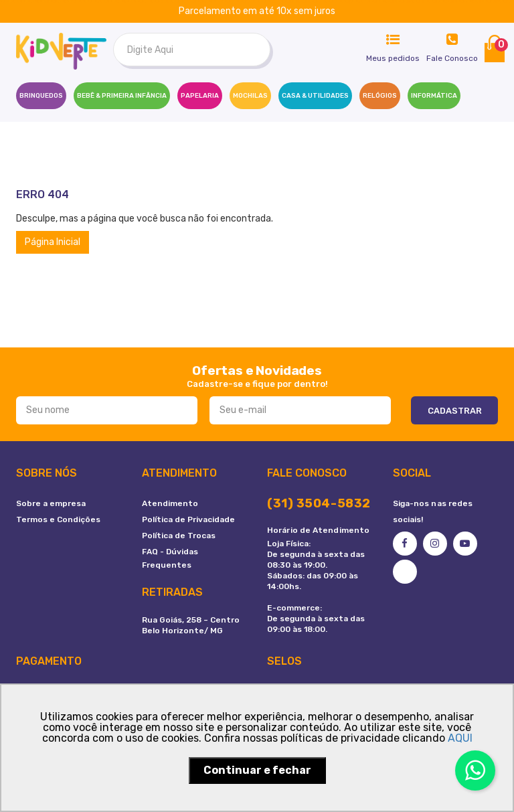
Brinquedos (41, 96)
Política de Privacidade (188, 519)
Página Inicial (53, 242)
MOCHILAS (250, 96)
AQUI (460, 738)
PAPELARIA (200, 96)
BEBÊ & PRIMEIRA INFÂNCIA (122, 96)
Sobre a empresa (51, 503)
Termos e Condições (58, 519)
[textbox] (192, 50)
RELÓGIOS (380, 96)
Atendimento (170, 503)
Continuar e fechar (257, 770)
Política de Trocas (179, 536)
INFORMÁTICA (434, 96)
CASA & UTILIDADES (315, 96)
